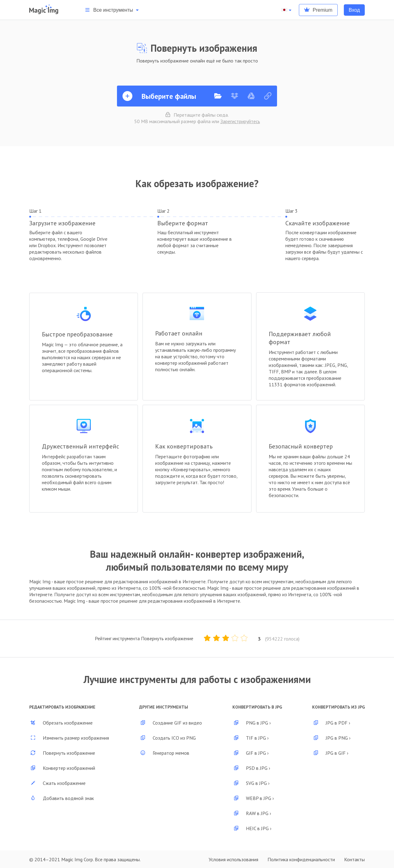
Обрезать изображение (61, 723)
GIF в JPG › (251, 753)
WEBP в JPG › (253, 798)
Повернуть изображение (62, 753)
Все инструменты (112, 10)
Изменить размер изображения (69, 738)
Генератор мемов (164, 753)
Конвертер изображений (62, 768)
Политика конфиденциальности (301, 859)
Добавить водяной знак (62, 798)
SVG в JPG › (251, 783)
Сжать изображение (57, 783)
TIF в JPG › (251, 738)
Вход (354, 10)
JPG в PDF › (331, 723)
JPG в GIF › (330, 753)
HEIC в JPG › (252, 828)
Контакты (354, 859)
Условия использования (233, 859)
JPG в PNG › (331, 738)
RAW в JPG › (252, 813)
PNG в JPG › (252, 723)
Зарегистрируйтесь (240, 121)
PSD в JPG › (251, 768)
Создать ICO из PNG (167, 738)
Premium (318, 10)
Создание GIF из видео (171, 723)
